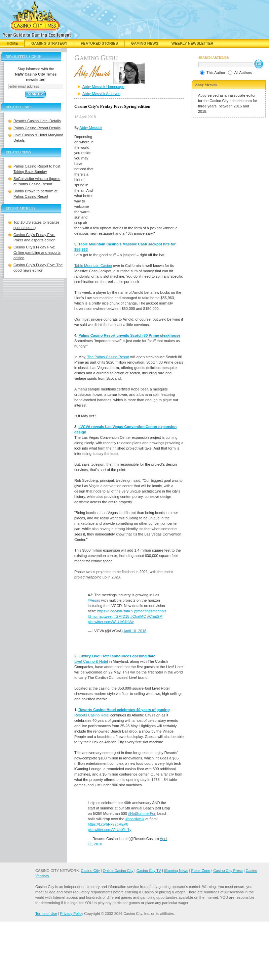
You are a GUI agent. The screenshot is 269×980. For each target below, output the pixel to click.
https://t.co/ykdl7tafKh (115, 611)
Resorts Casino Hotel (92, 715)
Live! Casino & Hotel (91, 661)
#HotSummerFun (142, 813)
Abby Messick (91, 128)
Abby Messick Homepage (103, 87)
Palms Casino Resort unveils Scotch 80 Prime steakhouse (129, 335)
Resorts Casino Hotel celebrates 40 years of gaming (124, 710)
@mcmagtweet (100, 616)
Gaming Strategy (49, 43)
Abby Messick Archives (101, 94)
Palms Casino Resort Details (37, 128)
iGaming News (176, 871)
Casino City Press (228, 871)
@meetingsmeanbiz (150, 611)
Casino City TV (149, 871)
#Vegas (94, 600)
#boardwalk (135, 819)
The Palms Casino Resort (108, 357)
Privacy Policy (72, 914)
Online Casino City (118, 871)
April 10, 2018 (135, 631)
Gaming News (145, 43)
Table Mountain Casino (93, 266)
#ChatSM (155, 616)
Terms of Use (46, 914)
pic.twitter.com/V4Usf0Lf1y (110, 830)
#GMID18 (122, 616)
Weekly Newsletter (193, 43)
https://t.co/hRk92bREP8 (108, 824)
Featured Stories (99, 43)
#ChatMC (138, 616)
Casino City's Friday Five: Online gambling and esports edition (37, 252)
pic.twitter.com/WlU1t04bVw (111, 622)
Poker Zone (201, 871)
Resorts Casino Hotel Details (37, 121)
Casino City (90, 871)
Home (12, 43)
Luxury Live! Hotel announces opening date (117, 656)
